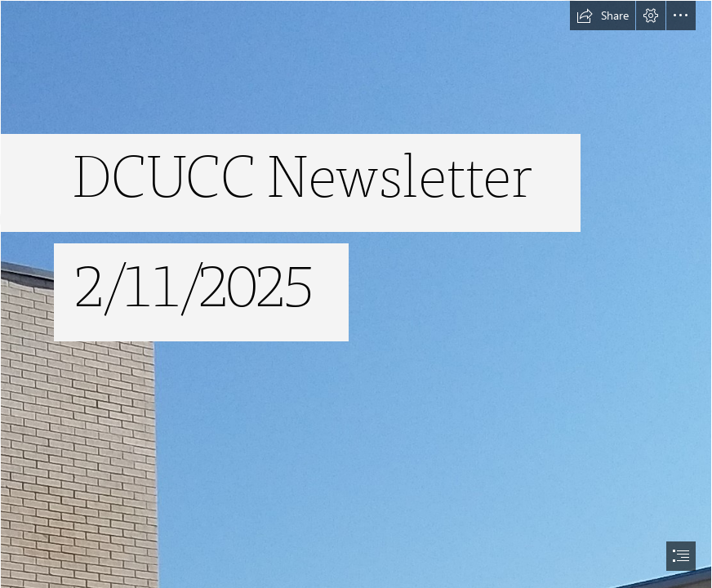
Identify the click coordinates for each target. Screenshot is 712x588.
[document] (356, 294)
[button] (603, 16)
